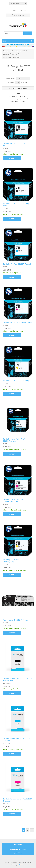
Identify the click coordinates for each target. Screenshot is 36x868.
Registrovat (14, 11)
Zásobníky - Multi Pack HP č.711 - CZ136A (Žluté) (15, 561)
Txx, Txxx (14, 54)
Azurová (12, 96)
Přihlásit (23, 11)
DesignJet (6, 54)
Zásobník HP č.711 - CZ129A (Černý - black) (17, 144)
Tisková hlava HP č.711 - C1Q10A (15, 620)
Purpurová (15, 102)
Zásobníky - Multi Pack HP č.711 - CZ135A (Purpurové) (15, 500)
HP (24, 51)
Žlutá (23, 102)
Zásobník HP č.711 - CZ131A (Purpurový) (18, 322)
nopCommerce (21, 865)
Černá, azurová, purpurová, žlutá (18, 99)
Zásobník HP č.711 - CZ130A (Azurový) (17, 264)
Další (32, 830)
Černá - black (22, 96)
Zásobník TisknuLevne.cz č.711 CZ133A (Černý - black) (17, 679)
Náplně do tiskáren (16, 51)
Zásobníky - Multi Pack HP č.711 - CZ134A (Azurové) (15, 440)
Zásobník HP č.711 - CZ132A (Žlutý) (16, 381)
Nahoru (5, 51)
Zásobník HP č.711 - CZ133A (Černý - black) (17, 205)
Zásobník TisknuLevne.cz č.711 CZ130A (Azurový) (17, 740)
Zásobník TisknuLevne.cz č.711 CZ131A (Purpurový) (17, 800)
